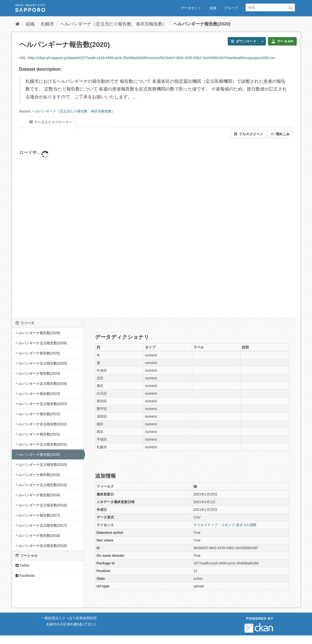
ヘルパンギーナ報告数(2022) (38, 414)
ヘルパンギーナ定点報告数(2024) (41, 384)
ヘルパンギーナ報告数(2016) (38, 536)
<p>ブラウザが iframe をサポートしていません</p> (138, 228)
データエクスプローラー (51, 122)
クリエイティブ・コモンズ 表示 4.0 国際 (225, 525)
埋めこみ (280, 134)
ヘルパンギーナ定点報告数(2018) (41, 505)
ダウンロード (244, 41)
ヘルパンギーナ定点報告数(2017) (41, 525)
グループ (231, 8)
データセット (191, 8)
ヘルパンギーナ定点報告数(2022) (41, 424)
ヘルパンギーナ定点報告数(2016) (41, 546)
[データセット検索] (270, 7)
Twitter (23, 565)
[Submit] (290, 7)
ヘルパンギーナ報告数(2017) (38, 515)
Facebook (25, 576)
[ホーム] (17, 24)
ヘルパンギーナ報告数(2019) (38, 475)
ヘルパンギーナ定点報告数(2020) (41, 465)
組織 (213, 8)
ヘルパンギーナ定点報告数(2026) (41, 343)
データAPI (282, 41)
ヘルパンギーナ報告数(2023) (38, 394)
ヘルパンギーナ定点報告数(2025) (41, 363)
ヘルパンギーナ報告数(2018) (38, 495)
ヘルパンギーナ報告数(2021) (38, 434)
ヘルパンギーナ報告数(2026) (38, 333)
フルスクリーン (249, 134)
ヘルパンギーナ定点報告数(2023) (41, 404)
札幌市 (47, 24)
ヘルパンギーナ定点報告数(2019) (41, 485)
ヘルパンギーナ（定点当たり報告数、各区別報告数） (114, 24)
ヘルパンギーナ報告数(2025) (38, 353)
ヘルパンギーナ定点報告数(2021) (41, 444)
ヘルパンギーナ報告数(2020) (202, 24)
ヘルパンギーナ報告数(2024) (38, 373)
